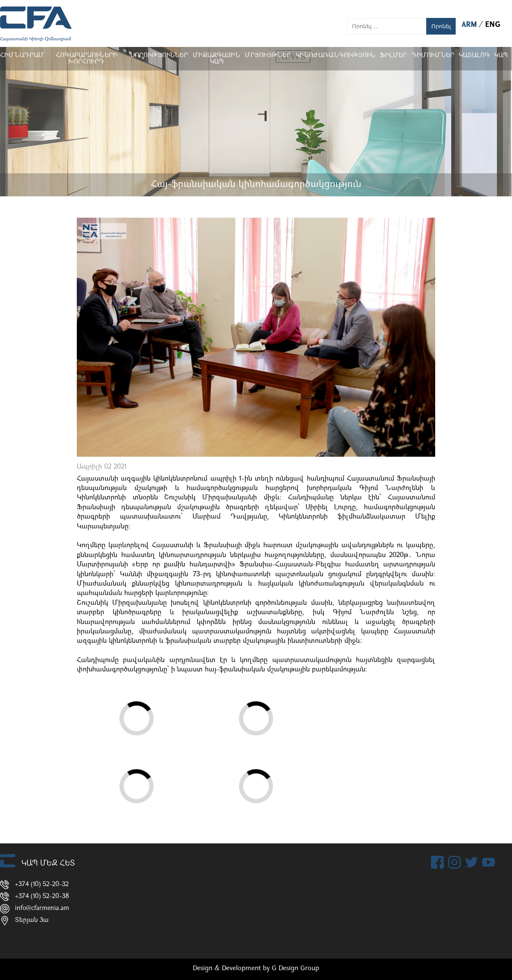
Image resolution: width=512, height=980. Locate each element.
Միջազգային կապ (217, 59)
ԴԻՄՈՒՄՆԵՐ (433, 56)
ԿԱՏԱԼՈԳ (474, 56)
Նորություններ (159, 56)
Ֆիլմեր (393, 56)
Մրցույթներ (268, 56)
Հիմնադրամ (22, 56)
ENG (493, 25)
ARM (470, 25)
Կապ (501, 56)
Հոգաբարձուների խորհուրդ (87, 59)
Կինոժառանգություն (335, 56)
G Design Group (295, 968)
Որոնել (441, 26)
